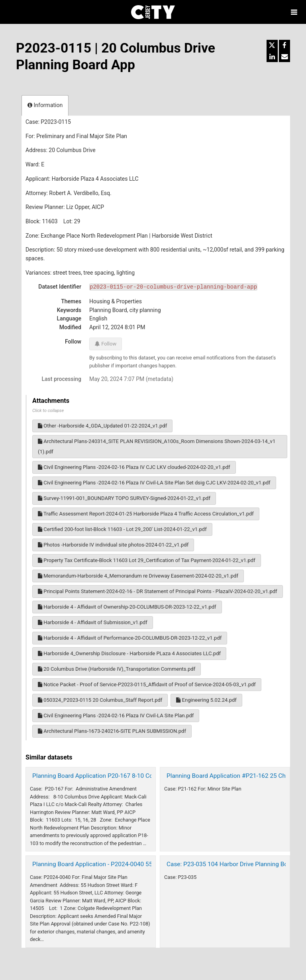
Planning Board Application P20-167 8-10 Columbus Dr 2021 (114, 776)
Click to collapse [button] (48, 411)
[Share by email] (284, 57)
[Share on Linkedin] (272, 57)
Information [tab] (45, 105)
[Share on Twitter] (272, 45)
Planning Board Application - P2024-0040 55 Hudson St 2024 (115, 864)
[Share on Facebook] (284, 45)
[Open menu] (294, 12)
